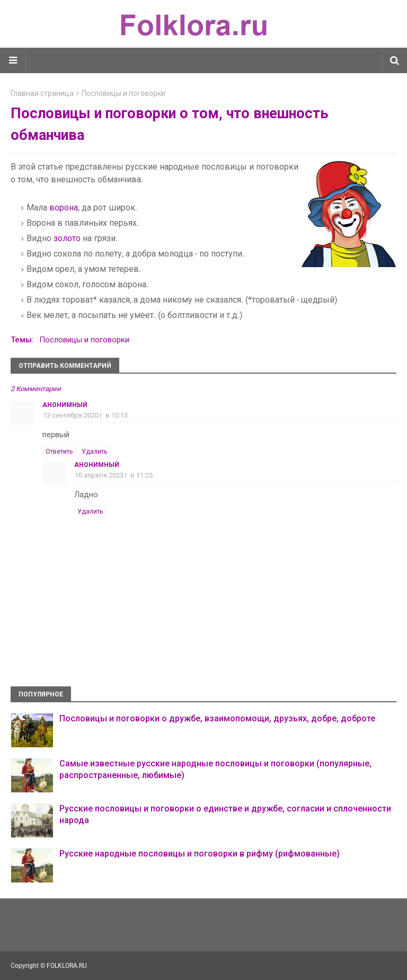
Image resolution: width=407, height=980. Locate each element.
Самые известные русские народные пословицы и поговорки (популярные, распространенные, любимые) (215, 769)
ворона (64, 208)
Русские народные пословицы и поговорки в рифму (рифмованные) (200, 854)
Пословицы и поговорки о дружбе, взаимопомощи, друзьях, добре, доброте (217, 718)
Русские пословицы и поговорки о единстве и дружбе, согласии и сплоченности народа (225, 814)
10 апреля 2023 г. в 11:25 (114, 475)
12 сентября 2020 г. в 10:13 (85, 415)
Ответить (59, 452)
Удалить (94, 452)
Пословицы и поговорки (123, 93)
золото (67, 238)
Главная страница (42, 93)
